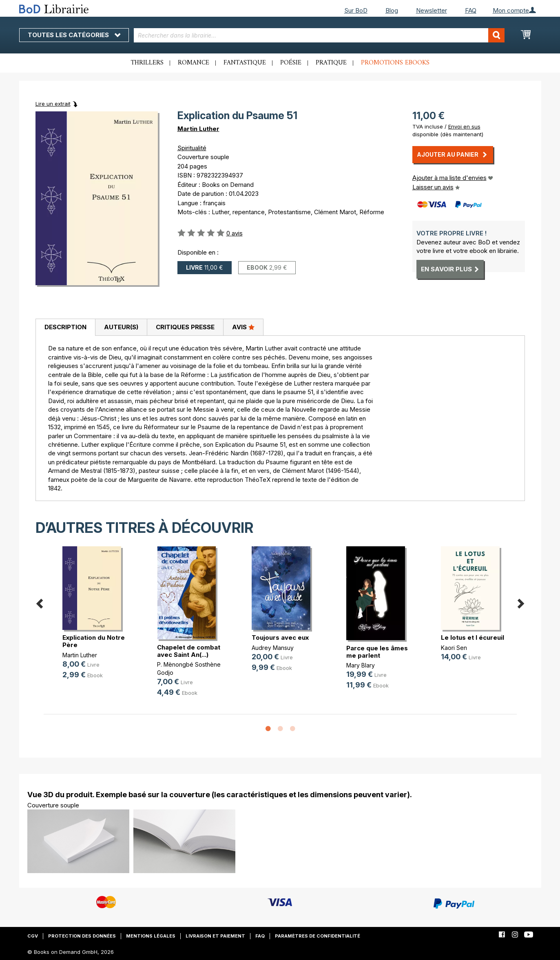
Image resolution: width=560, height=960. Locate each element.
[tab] (65, 328)
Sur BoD (356, 10)
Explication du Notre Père (94, 641)
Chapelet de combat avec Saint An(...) (189, 651)
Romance (194, 63)
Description (65, 327)
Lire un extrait (53, 104)
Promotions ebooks (395, 63)
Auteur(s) (121, 327)
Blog (392, 10)
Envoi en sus (464, 126)
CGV (33, 936)
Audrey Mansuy (273, 648)
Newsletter (432, 10)
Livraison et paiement (215, 936)
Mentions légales (151, 936)
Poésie (291, 63)
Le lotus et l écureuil (473, 637)
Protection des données (82, 936)
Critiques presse (185, 327)
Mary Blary (361, 665)
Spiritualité (192, 148)
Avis (243, 327)
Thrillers (147, 63)
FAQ (471, 10)
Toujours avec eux (280, 637)
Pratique (331, 63)
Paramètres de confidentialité (318, 936)
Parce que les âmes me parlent (377, 652)
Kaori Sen (454, 648)
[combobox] (319, 35)
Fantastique (245, 63)
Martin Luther (198, 129)
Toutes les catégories (74, 35)
